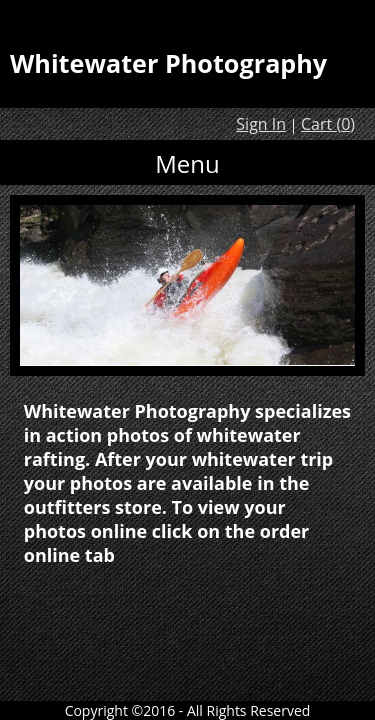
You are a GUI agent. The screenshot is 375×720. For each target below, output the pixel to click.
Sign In (261, 124)
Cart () (328, 124)
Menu (187, 163)
